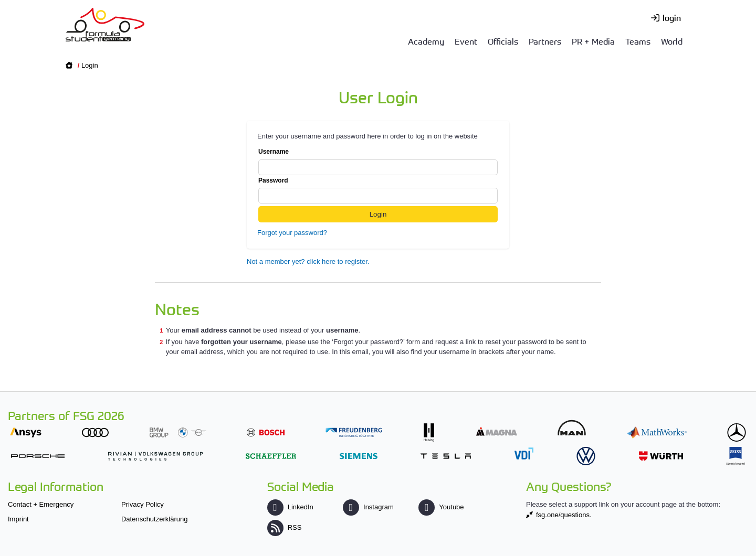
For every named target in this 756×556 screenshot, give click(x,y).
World (672, 41)
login (672, 17)
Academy (426, 41)
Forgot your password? (292, 233)
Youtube (441, 507)
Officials (503, 41)
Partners (545, 41)
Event (466, 41)
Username (378, 162)
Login (90, 65)
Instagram (368, 507)
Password (378, 190)
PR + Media (593, 41)
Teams (638, 41)
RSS (285, 527)
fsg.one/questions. (564, 515)
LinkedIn (290, 507)
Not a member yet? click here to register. (308, 261)
